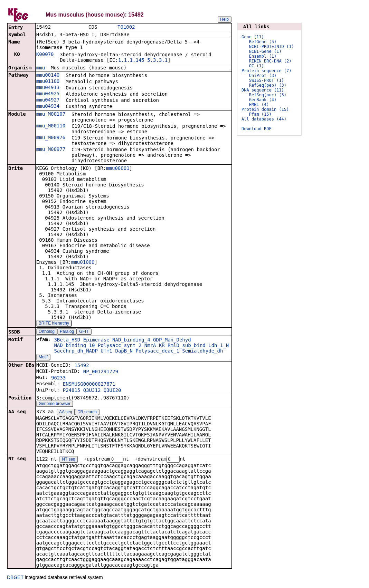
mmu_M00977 (51, 150)
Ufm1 (106, 351)
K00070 (45, 55)
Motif (43, 358)
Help (224, 19)
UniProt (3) (263, 76)
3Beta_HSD (67, 340)
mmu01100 (48, 82)
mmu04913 (48, 88)
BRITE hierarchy (54, 324)
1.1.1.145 (131, 61)
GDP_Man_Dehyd (172, 340)
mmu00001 (118, 169)
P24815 (72, 391)
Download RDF (257, 129)
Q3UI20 (112, 391)
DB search (87, 413)
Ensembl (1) (263, 56)
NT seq (68, 460)
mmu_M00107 (51, 115)
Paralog (67, 332)
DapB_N (124, 351)
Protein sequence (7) (267, 71)
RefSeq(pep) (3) (268, 85)
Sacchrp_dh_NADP (76, 351)
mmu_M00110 (51, 126)
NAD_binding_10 (74, 346)
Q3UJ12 (92, 391)
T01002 (126, 27)
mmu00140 (48, 76)
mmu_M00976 (51, 138)
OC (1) (257, 66)
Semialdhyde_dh (202, 351)
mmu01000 (83, 263)
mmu (41, 68)
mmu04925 (48, 94)
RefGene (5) (263, 42)
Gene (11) (253, 37)
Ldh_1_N (219, 346)
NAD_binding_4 (131, 340)
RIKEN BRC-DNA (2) (270, 61)
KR (162, 346)
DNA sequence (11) (263, 90)
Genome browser (55, 404)
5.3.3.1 (157, 61)
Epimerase (96, 340)
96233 (58, 378)
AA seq (66, 413)
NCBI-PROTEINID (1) (272, 47)
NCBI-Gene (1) (265, 51)
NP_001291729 (101, 372)
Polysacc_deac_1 (157, 351)
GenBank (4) (263, 100)
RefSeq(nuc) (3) (268, 95)
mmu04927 (48, 100)
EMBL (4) (259, 105)
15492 (82, 366)
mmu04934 (48, 107)
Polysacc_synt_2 (120, 346)
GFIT (84, 332)
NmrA (150, 346)
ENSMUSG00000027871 (89, 385)
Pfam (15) (260, 114)
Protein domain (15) (265, 109)
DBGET (15, 578)
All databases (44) (264, 119)
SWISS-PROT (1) (267, 80)
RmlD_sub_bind (187, 346)
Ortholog (47, 332)
